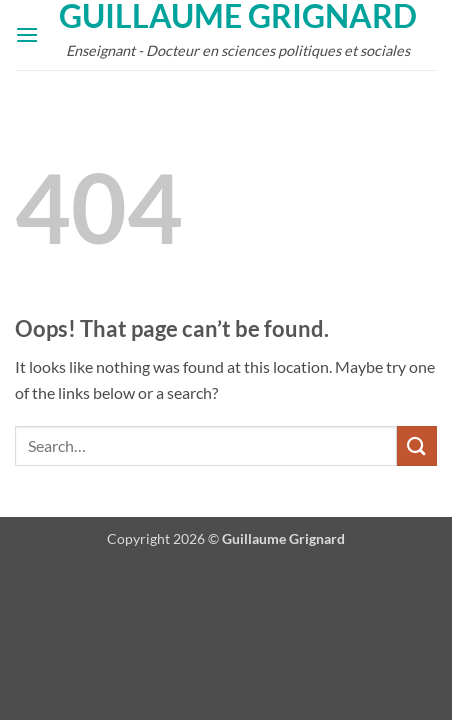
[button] (27, 34)
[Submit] (417, 445)
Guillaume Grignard (238, 16)
